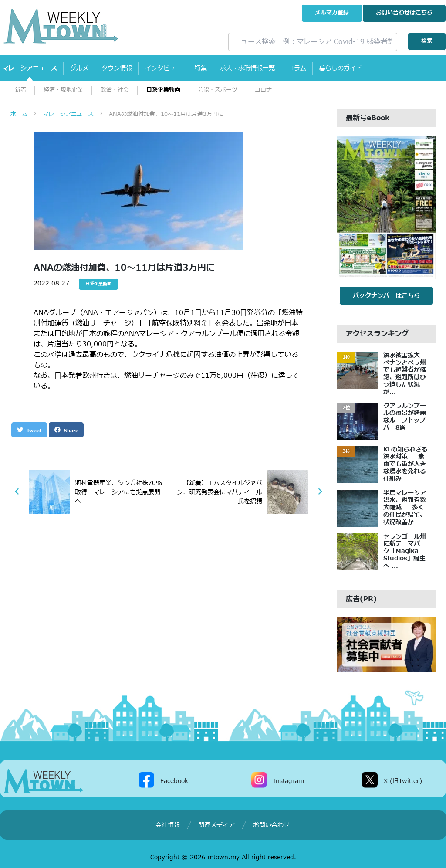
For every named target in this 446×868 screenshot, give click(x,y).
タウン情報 (117, 68)
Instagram (289, 781)
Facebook (174, 781)
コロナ (263, 90)
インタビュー (163, 68)
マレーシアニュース (30, 68)
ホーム (19, 114)
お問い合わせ (404, 13)
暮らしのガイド (341, 68)
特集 (201, 68)
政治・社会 (115, 90)
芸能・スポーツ (218, 90)
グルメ (79, 68)
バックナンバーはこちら (386, 296)
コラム (297, 68)
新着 (20, 90)
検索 (427, 41)
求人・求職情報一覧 (247, 68)
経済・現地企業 (63, 90)
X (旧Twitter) (403, 781)
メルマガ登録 (332, 13)
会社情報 (168, 825)
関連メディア (216, 825)
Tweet (29, 430)
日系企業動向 (163, 90)
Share (66, 430)
